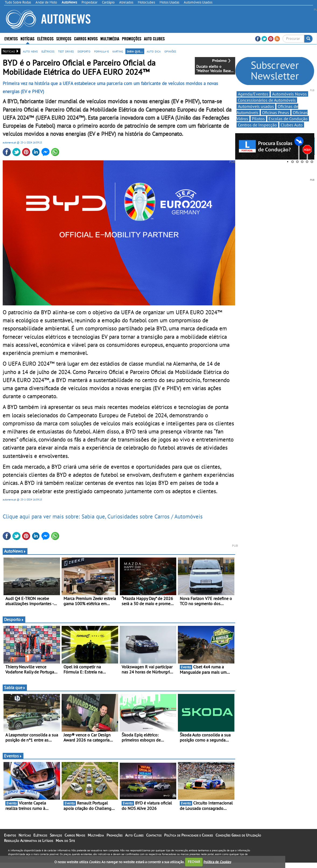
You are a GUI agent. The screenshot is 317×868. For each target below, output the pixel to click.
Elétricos (45, 38)
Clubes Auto (292, 125)
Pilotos (258, 119)
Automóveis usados (256, 106)
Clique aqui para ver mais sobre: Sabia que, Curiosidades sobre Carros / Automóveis (103, 516)
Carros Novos (86, 38)
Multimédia (110, 38)
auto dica (154, 51)
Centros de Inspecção (257, 125)
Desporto (14, 619)
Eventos (11, 38)
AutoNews (15, 551)
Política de (217, 862)
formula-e (101, 51)
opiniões (170, 51)
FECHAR (194, 862)
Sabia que (15, 687)
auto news (30, 51)
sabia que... (135, 51)
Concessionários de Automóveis (267, 100)
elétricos (48, 51)
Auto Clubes (154, 38)
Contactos (154, 835)
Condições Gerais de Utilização (238, 835)
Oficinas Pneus (276, 112)
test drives (66, 51)
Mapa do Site (65, 841)
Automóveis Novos (289, 94)
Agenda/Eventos (253, 94)
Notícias (27, 38)
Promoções (132, 38)
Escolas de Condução (288, 119)
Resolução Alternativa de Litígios (29, 841)
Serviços (64, 38)
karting (118, 51)
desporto (84, 51)
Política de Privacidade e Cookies (189, 835)
